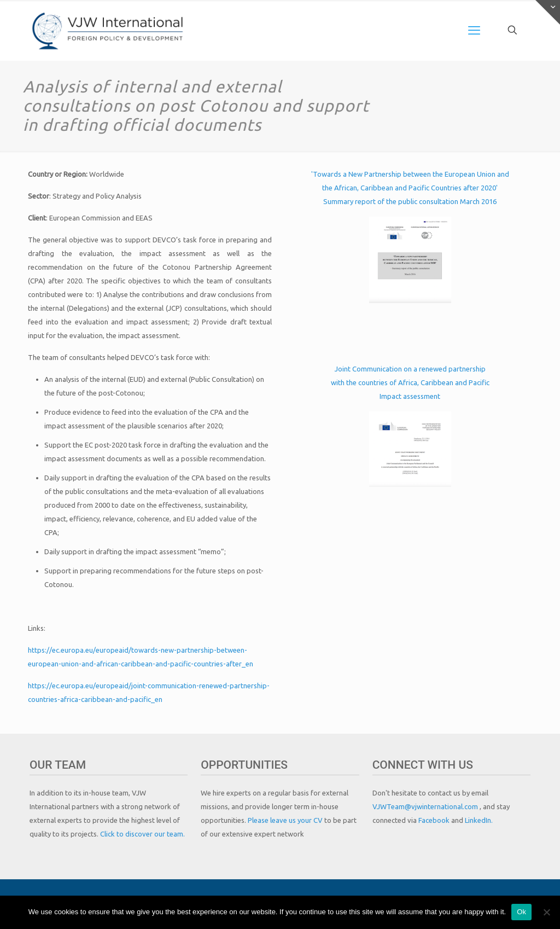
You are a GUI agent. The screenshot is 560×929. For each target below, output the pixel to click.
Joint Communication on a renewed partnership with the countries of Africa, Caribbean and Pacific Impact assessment (410, 382)
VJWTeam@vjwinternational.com (426, 806)
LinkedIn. (479, 820)
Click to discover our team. (142, 834)
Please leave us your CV (286, 820)
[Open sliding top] (548, 12)
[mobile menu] (474, 30)
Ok (521, 912)
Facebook (435, 820)
